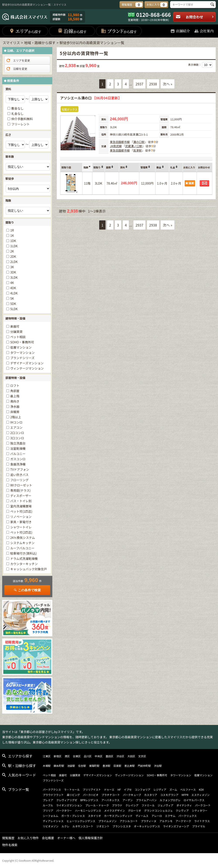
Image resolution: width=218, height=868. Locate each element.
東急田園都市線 (120, 142)
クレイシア (132, 805)
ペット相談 (18, 337)
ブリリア (48, 810)
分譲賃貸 (16, 332)
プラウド (117, 805)
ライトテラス (202, 821)
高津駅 (137, 150)
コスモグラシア (169, 795)
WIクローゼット (21, 485)
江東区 (47, 756)
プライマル (199, 826)
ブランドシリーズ (22, 358)
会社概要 (48, 838)
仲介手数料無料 (22, 119)
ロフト (15, 386)
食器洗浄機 (18, 464)
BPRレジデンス (89, 800)
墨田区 (109, 756)
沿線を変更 (16, 69)
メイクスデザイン (115, 810)
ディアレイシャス (53, 821)
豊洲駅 (106, 766)
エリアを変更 (18, 61)
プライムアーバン (146, 800)
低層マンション (21, 347)
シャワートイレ (21, 527)
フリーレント (20, 124)
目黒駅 (117, 766)
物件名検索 (10, 845)
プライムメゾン (107, 821)
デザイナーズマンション (27, 363)
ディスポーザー (21, 496)
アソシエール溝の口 (91, 98)
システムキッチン (22, 543)
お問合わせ (195, 17)
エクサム (170, 816)
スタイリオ (94, 816)
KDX (201, 789)
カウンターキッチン (24, 564)
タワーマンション (22, 353)
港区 (67, 756)
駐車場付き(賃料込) (23, 553)
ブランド (119, 31)
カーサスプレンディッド (118, 816)
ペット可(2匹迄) (21, 532)
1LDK (14, 246)
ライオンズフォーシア (176, 826)
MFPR (185, 795)
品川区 (88, 756)
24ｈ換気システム (23, 538)
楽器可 (15, 326)
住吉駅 (82, 766)
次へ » (168, 84)
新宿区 (58, 756)
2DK (13, 256)
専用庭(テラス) (20, 490)
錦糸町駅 (59, 766)
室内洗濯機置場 (21, 506)
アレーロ (157, 816)
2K (12, 251)
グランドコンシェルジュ (158, 810)
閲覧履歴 (8, 838)
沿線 (72, 31)
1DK (13, 241)
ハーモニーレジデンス (88, 810)
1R (12, 230)
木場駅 (47, 766)
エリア (25, 31)
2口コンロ (17, 433)
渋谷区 (120, 756)
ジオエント (103, 826)
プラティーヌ (149, 821)
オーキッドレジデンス (147, 826)
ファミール (148, 805)
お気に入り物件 (28, 838)
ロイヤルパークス (194, 800)
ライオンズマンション (69, 805)
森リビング (73, 795)
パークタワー (64, 810)
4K (12, 283)
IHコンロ (16, 422)
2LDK (14, 262)
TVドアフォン (20, 469)
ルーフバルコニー (22, 548)
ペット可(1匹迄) (21, 511)
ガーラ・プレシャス (73, 816)
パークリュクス (188, 816)
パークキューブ (132, 795)
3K (12, 267)
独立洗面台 (18, 443)
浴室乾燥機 (18, 448)
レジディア (160, 789)
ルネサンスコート (83, 826)
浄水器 (15, 406)
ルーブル (48, 805)
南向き (15, 401)
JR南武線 (116, 146)
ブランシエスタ (122, 826)
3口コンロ (17, 438)
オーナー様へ (66, 838)
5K (12, 298)
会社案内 (204, 31)
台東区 (77, 756)
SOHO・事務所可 (22, 342)
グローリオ (135, 810)
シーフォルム (50, 816)
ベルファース (188, 789)
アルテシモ (166, 821)
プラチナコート (111, 795)
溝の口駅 (139, 142)
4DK (13, 288)
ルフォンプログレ (170, 800)
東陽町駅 (94, 766)
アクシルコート (129, 821)
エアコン (16, 427)
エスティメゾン (200, 795)
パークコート (203, 805)
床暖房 (15, 412)
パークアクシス (52, 789)
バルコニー (18, 454)
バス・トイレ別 (21, 501)
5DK (13, 304)
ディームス (142, 816)
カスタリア (151, 795)
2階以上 (16, 417)
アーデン (128, 800)
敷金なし (17, 108)
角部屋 (15, 391)
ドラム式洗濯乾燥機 (24, 558)
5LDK (14, 309)
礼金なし (17, 114)
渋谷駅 (158, 766)
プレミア (48, 800)
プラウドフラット (53, 795)
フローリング (19, 480)
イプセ (128, 789)
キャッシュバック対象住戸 (29, 569)
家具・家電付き (21, 522)
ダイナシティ (184, 805)
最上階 (15, 396)
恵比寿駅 (129, 766)
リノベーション (21, 517)
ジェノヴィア (165, 805)
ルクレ (65, 826)
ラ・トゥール (72, 789)
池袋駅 (71, 766)
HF (119, 789)
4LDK (14, 293)
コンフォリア (143, 789)
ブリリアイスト (92, 789)
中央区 (99, 756)
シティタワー (200, 810)
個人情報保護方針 (91, 838)
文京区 (142, 756)
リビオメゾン (51, 826)
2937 (140, 84)
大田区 (131, 756)
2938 (153, 84)
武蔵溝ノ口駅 (134, 146)
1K (12, 235)
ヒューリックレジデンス (81, 821)
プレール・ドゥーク (97, 805)
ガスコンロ (18, 459)
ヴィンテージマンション (27, 368)
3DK (13, 272)
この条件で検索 (27, 590)
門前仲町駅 (144, 766)
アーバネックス (110, 800)
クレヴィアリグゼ (67, 800)
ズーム (173, 789)
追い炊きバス (19, 475)
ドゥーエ (109, 789)
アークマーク (183, 821)
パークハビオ (91, 795)
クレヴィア (182, 810)
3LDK (14, 277)
